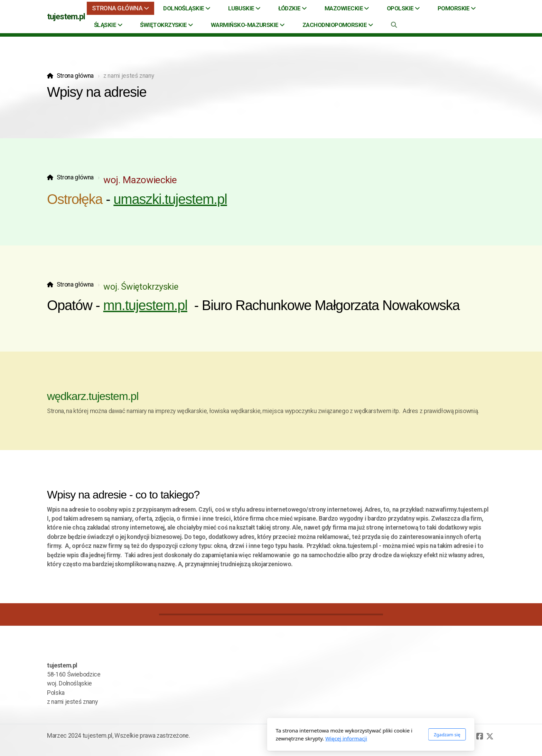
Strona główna (75, 76)
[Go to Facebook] (479, 736)
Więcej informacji (247, 738)
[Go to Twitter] (490, 736)
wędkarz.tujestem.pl (93, 396)
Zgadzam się (347, 735)
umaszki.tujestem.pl (170, 199)
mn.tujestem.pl (145, 305)
